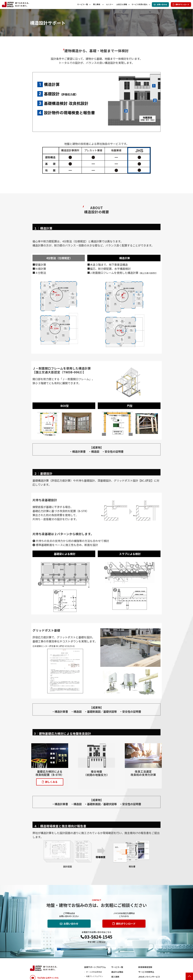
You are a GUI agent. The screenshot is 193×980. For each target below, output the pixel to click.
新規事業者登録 (145, 967)
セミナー (110, 5)
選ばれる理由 (117, 972)
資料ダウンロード (182, 4)
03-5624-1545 (98, 937)
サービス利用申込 (146, 972)
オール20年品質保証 (94, 972)
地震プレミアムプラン (95, 976)
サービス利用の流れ (140, 5)
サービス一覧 (83, 5)
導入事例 (97, 5)
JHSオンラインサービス (149, 977)
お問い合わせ (162, 4)
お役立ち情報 (122, 5)
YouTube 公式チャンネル (48, 978)
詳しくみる (51, 782)
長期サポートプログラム (95, 967)
